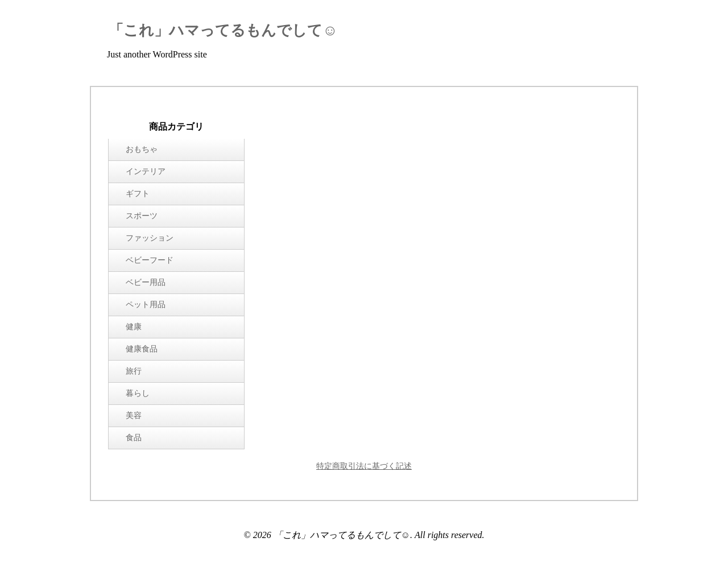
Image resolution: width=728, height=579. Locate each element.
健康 (134, 327)
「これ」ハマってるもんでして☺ (223, 30)
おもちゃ (142, 149)
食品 (134, 438)
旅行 (134, 371)
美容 (134, 415)
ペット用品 (146, 305)
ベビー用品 (146, 282)
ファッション (150, 238)
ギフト (138, 194)
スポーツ (142, 216)
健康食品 (142, 349)
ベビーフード (150, 260)
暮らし (138, 393)
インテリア (146, 171)
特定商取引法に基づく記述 (364, 466)
